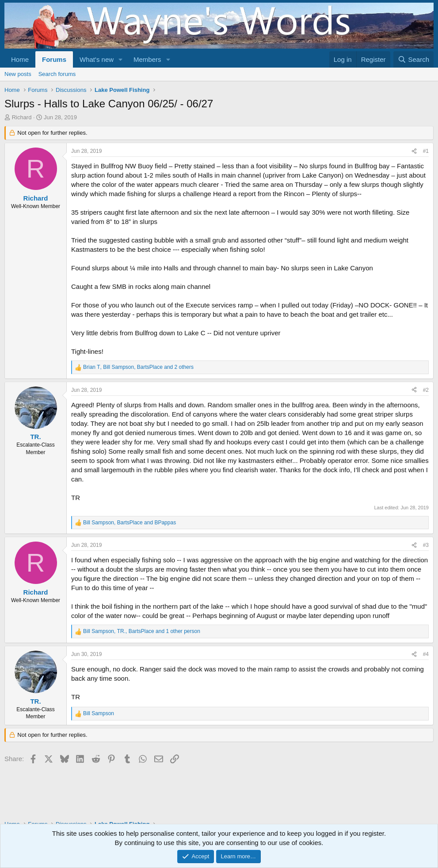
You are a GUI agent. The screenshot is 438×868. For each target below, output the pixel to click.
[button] (121, 59)
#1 (426, 151)
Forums (54, 59)
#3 (426, 545)
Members (147, 59)
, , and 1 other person (142, 631)
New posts (18, 74)
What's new (97, 59)
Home (20, 59)
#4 (426, 654)
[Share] (414, 151)
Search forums (57, 74)
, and (129, 523)
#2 (426, 390)
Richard (22, 117)
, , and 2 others (138, 367)
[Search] (413, 59)
